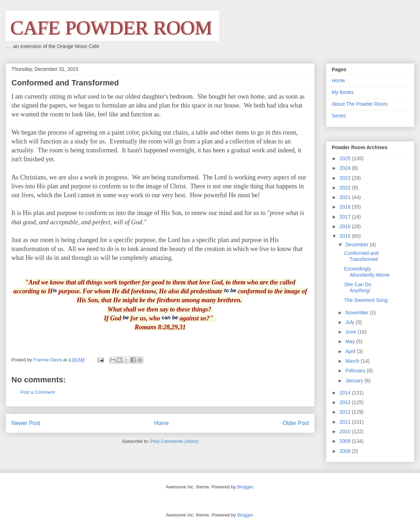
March (353, 361)
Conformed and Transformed (361, 256)
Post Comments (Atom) (174, 441)
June (351, 332)
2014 (346, 393)
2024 (346, 168)
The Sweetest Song (366, 300)
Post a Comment (38, 392)
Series (339, 116)
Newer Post (26, 423)
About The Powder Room (360, 104)
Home (162, 423)
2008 (346, 451)
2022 (346, 188)
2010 (346, 431)
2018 (346, 207)
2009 (346, 441)
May (351, 341)
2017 (346, 217)
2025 (346, 158)
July (350, 322)
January (355, 381)
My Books (343, 92)
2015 (346, 236)
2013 (346, 402)
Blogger (245, 487)
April (351, 351)
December (357, 245)
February (356, 371)
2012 (346, 412)
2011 (346, 422)
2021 (346, 197)
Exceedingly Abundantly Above (367, 272)
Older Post (296, 423)
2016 (346, 226)
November (357, 313)
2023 (346, 178)
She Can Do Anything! (358, 287)
